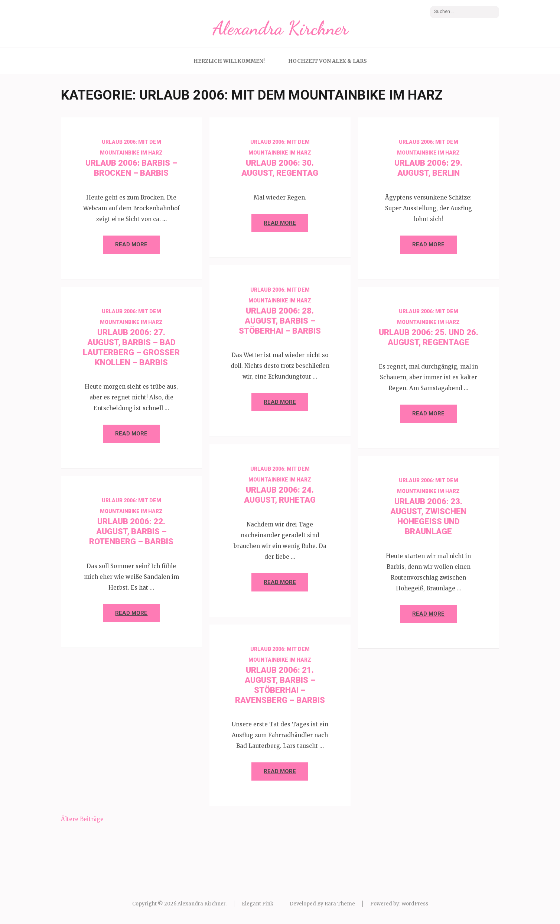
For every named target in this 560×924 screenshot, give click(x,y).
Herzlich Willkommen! (229, 61)
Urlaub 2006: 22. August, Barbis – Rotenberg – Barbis (131, 531)
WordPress (415, 904)
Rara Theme (340, 904)
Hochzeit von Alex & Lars (328, 61)
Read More (131, 244)
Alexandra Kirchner (280, 28)
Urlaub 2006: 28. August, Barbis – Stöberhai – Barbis (280, 321)
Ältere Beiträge (82, 819)
